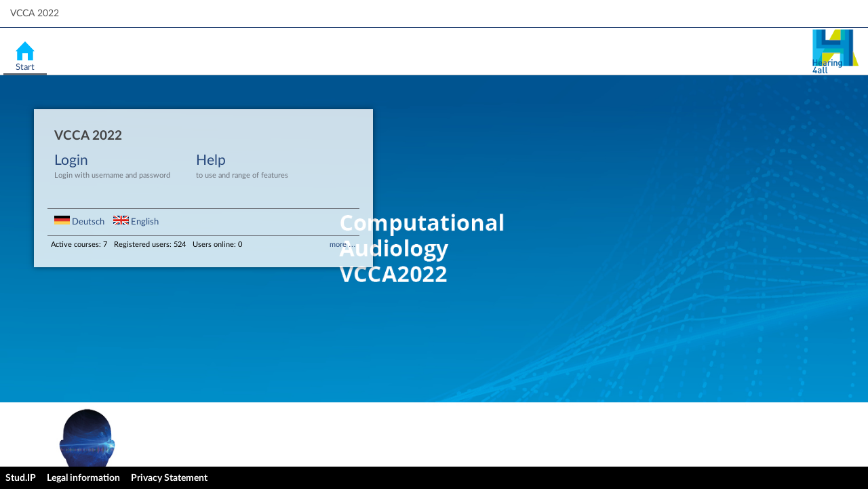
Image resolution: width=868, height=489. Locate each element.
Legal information (83, 478)
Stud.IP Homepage (834, 51)
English (136, 222)
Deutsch (80, 222)
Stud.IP (21, 478)
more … (343, 244)
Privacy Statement (169, 478)
